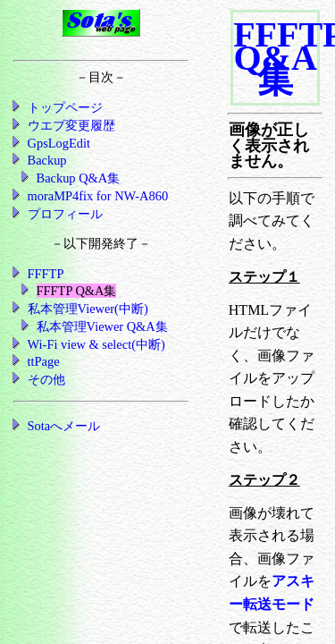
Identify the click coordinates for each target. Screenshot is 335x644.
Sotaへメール (64, 426)
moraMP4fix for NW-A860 (98, 196)
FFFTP (46, 274)
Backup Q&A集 (79, 178)
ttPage (44, 361)
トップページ (65, 107)
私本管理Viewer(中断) (88, 309)
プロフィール (65, 214)
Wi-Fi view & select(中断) (96, 344)
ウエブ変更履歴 (71, 125)
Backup (47, 160)
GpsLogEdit (59, 143)
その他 (46, 379)
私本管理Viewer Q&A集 (102, 326)
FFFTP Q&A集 (77, 291)
